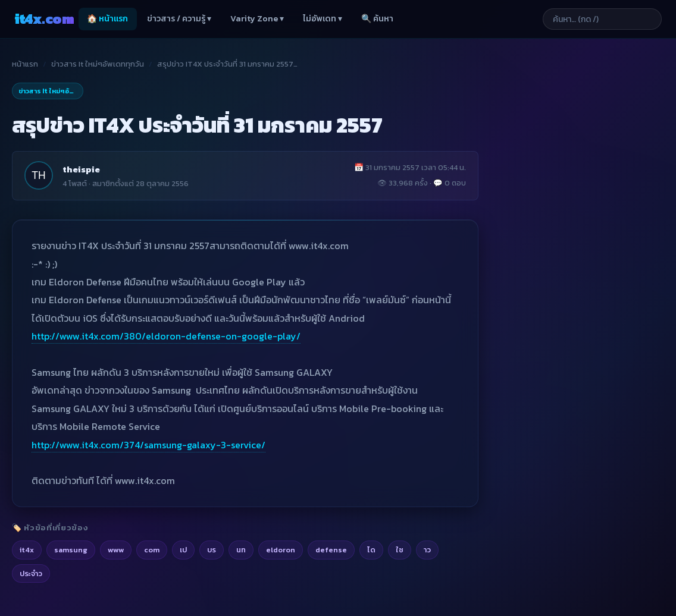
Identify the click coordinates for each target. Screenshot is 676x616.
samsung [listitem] (71, 550)
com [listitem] (152, 550)
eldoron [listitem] (281, 550)
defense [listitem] (331, 550)
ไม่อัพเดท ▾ (323, 19)
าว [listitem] (427, 550)
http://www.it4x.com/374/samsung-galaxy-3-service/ (148, 445)
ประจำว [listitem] (31, 573)
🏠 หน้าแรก (107, 19)
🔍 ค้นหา (377, 19)
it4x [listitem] (27, 550)
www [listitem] (116, 550)
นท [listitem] (241, 550)
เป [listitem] (183, 550)
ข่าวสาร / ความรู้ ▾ (179, 19)
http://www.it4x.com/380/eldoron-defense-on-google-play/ (166, 336)
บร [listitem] (212, 550)
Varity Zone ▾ (257, 19)
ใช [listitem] (400, 550)
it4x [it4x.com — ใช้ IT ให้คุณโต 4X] (44, 19)
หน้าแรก (25, 64)
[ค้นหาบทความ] (602, 19)
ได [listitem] (371, 550)
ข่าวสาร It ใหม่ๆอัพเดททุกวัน (98, 64)
